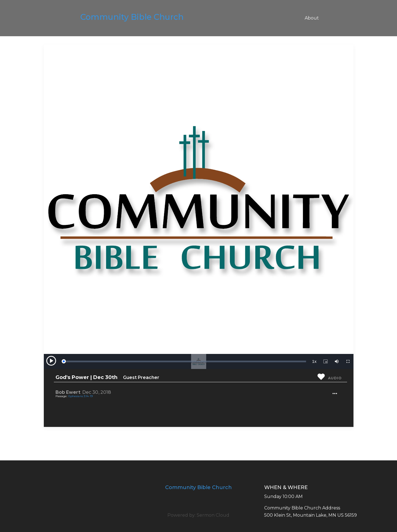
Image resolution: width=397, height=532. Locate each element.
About (312, 18)
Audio (335, 378)
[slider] (185, 361)
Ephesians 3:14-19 (80, 396)
